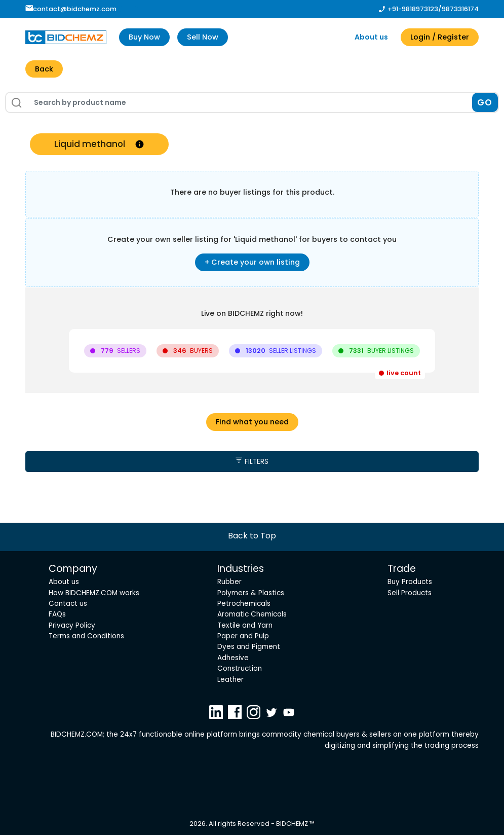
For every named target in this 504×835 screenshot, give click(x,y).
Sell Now (203, 37)
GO (485, 102)
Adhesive (233, 658)
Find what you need (252, 422)
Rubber (229, 582)
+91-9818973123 (413, 9)
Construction (240, 668)
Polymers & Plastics (251, 593)
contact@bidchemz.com (71, 9)
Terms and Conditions (86, 636)
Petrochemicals (244, 604)
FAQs (57, 614)
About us (371, 37)
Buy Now (144, 37)
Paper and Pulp (243, 636)
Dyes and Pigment (249, 647)
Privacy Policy (72, 625)
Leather (230, 680)
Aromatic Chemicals (252, 614)
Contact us (68, 604)
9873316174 (460, 9)
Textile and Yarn (245, 625)
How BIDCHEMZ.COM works (94, 593)
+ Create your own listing (252, 262)
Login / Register (440, 37)
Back (44, 69)
